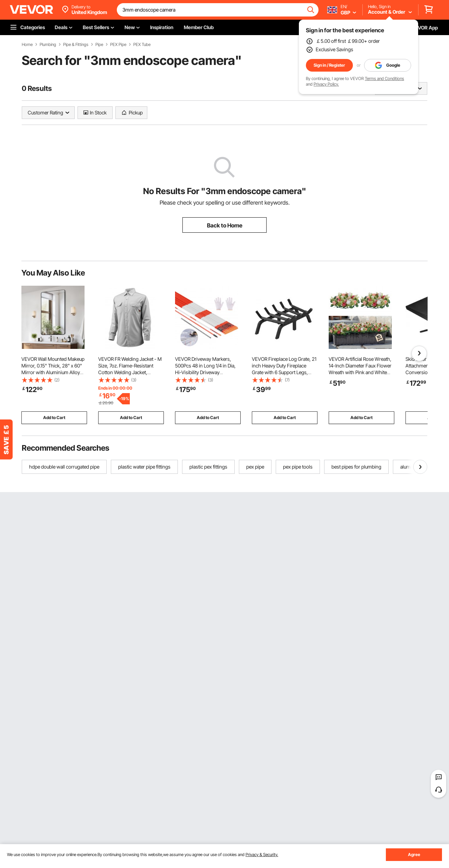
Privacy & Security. (262, 854)
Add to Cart (54, 418)
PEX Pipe (118, 45)
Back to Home (225, 225)
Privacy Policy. (326, 84)
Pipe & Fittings (76, 45)
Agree (414, 854)
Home (27, 45)
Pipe (99, 45)
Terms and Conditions (384, 78)
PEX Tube (142, 45)
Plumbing (48, 45)
